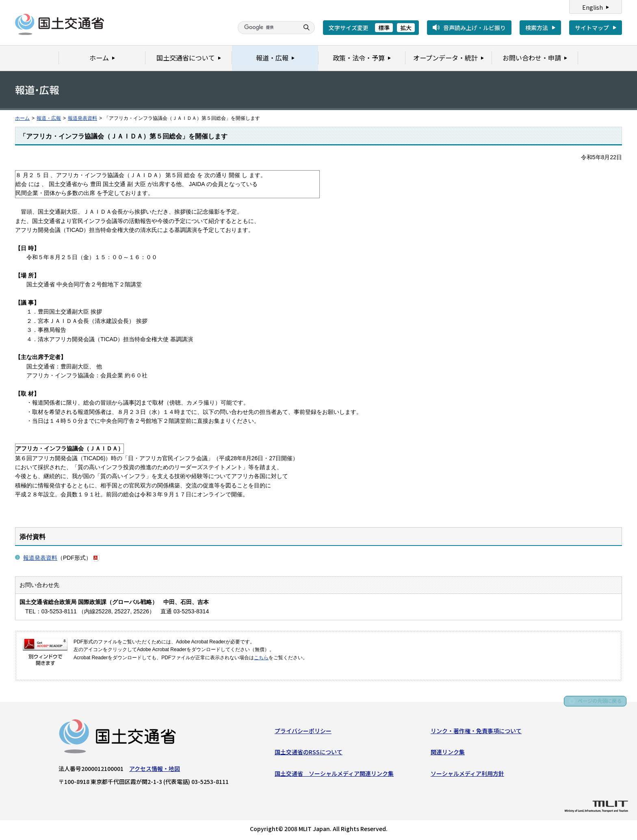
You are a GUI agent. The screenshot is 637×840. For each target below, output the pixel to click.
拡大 (406, 28)
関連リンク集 (448, 753)
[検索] (267, 28)
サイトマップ (592, 28)
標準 (384, 28)
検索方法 (537, 28)
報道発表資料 (82, 118)
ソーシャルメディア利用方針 (467, 775)
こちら (261, 658)
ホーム (22, 118)
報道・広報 (49, 118)
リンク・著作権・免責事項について (476, 732)
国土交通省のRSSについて (309, 753)
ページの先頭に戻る (597, 703)
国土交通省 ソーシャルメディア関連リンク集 (334, 775)
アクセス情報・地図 (155, 770)
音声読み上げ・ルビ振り (474, 28)
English (593, 7)
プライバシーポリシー (303, 732)
